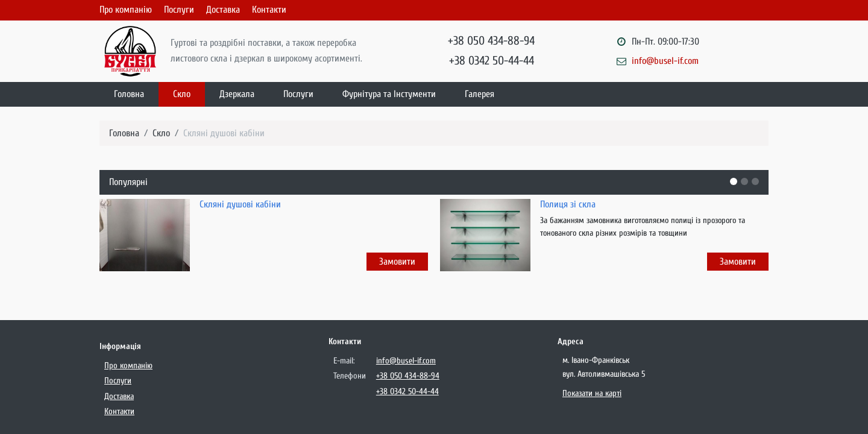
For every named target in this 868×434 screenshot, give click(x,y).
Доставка (223, 10)
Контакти (269, 10)
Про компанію (126, 10)
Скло (182, 94)
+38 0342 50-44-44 (492, 61)
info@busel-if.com (665, 61)
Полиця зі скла (568, 204)
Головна (129, 94)
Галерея (480, 94)
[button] (734, 181)
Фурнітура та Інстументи (389, 94)
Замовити (397, 262)
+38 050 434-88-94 (491, 41)
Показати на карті (592, 393)
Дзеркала (237, 94)
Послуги (179, 10)
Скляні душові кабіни (224, 133)
